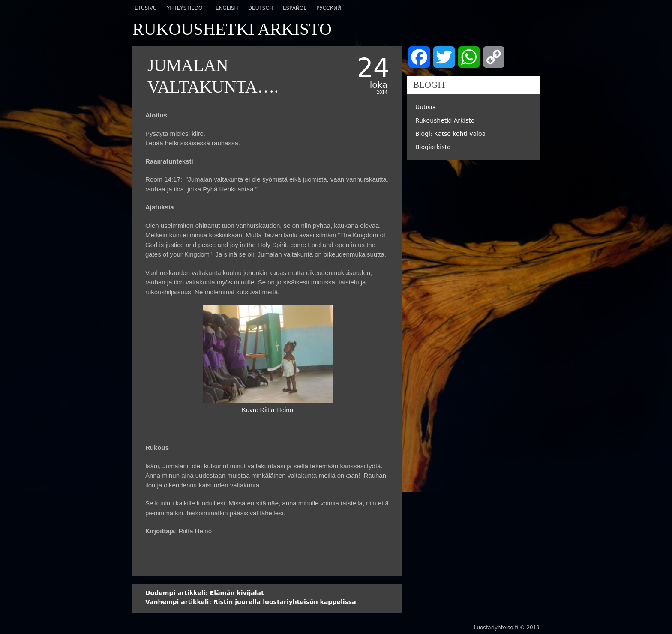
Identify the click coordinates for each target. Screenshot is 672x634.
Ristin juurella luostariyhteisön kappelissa (251, 602)
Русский (329, 8)
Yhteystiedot (186, 8)
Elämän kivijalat (205, 593)
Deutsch (261, 8)
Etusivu (146, 8)
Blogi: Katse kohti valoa (450, 134)
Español (295, 8)
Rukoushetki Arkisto (445, 120)
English (227, 8)
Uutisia (426, 107)
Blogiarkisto (433, 147)
